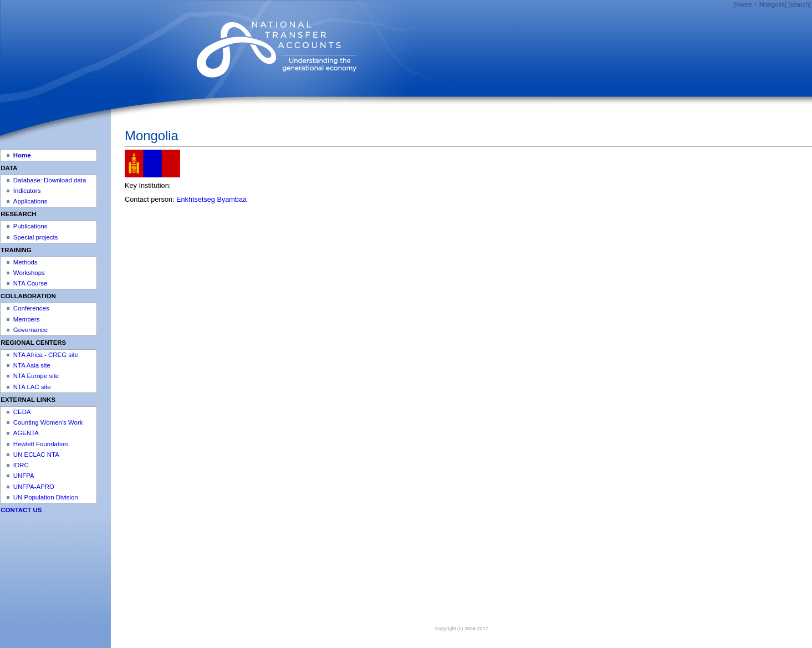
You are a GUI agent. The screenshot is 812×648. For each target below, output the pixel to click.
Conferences (31, 308)
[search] (800, 4)
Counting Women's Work (48, 422)
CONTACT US (21, 510)
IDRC (21, 465)
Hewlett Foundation (40, 444)
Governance (30, 330)
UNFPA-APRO (34, 487)
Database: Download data (50, 180)
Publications (30, 226)
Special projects (36, 237)
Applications (30, 201)
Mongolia (772, 4)
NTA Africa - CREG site (46, 355)
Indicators (27, 191)
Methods (25, 262)
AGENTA (26, 433)
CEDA (22, 412)
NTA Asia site (32, 365)
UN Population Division (46, 497)
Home (743, 4)
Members (27, 319)
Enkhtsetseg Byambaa (211, 200)
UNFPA (24, 476)
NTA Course (30, 283)
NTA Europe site (36, 376)
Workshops (29, 273)
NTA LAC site (32, 387)
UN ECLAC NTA (36, 455)
